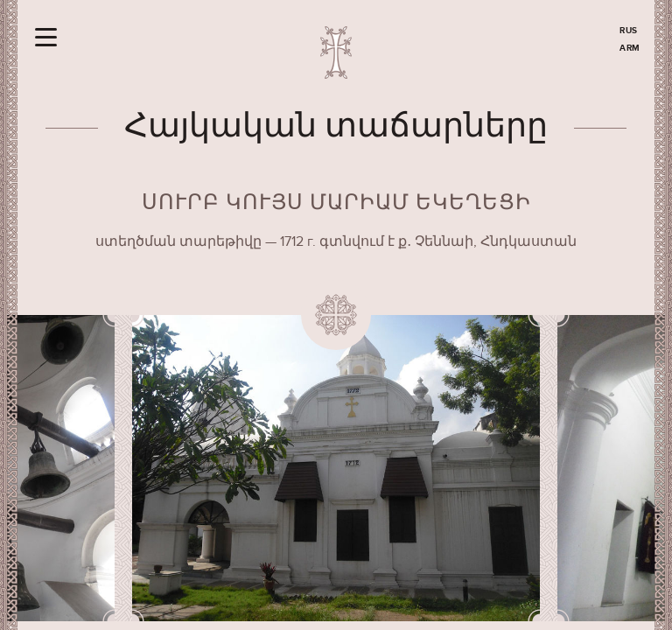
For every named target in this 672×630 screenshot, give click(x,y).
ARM (630, 48)
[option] (336, 468)
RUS (629, 31)
